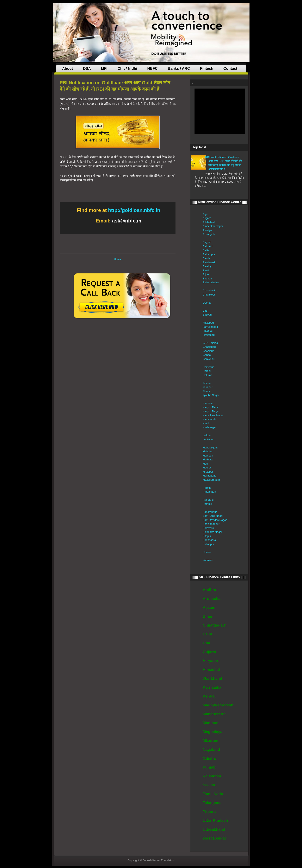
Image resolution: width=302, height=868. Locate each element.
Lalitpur (207, 435)
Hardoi (207, 371)
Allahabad (209, 222)
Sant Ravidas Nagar (215, 520)
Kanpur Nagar (211, 411)
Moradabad (210, 476)
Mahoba (208, 451)
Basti (206, 270)
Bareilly (207, 266)
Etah (206, 311)
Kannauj (208, 403)
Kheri (206, 423)
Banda (207, 258)
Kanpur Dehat (211, 407)
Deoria (207, 303)
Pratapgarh (209, 492)
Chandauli (209, 290)
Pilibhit (207, 488)
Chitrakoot (209, 295)
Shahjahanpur (211, 524)
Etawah (207, 315)
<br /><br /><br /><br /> (220, 111)
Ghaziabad (209, 347)
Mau (205, 464)
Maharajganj (210, 448)
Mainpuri (208, 456)
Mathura (208, 459)
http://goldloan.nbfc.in (134, 210)
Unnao (207, 552)
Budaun (207, 278)
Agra (206, 214)
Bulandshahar (211, 282)
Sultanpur (209, 544)
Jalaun (207, 383)
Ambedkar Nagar (213, 226)
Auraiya (207, 230)
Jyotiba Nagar (211, 395)
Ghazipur (208, 351)
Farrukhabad (210, 327)
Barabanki (209, 262)
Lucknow (208, 439)
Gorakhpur (209, 359)
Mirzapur (208, 472)
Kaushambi (209, 419)
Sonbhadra (209, 540)
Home (118, 259)
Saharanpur (210, 512)
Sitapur (207, 536)
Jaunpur (208, 387)
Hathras (208, 375)
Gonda (207, 355)
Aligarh (207, 218)
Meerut (207, 468)
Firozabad (209, 335)
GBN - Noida (210, 343)
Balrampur (209, 254)
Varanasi (208, 560)
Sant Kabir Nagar (213, 516)
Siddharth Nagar (213, 532)
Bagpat (207, 242)
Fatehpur (208, 331)
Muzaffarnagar (211, 480)
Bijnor (206, 274)
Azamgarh (209, 234)
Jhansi (207, 391)
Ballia (206, 250)
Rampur (208, 504)
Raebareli (209, 500)
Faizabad (208, 323)
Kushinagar (210, 427)
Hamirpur (208, 367)
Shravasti (208, 528)
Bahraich (208, 246)
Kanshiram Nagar (213, 415)
